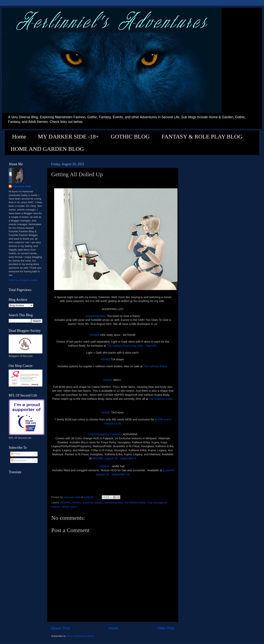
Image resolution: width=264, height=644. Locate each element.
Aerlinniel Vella (22, 186)
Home (19, 136)
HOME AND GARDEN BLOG (47, 149)
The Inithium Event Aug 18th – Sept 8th (132, 346)
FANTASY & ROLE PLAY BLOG (202, 136)
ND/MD (95, 335)
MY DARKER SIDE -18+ (69, 136)
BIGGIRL (66, 503)
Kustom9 (88, 503)
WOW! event (69, 507)
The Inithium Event (156, 366)
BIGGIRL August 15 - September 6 (114, 458)
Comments (19, 460)
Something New (95, 316)
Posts (16, 454)
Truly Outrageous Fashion (104, 434)
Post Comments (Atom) (81, 636)
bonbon (105, 466)
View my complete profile (23, 280)
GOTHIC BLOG (130, 136)
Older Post (166, 628)
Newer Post (61, 628)
